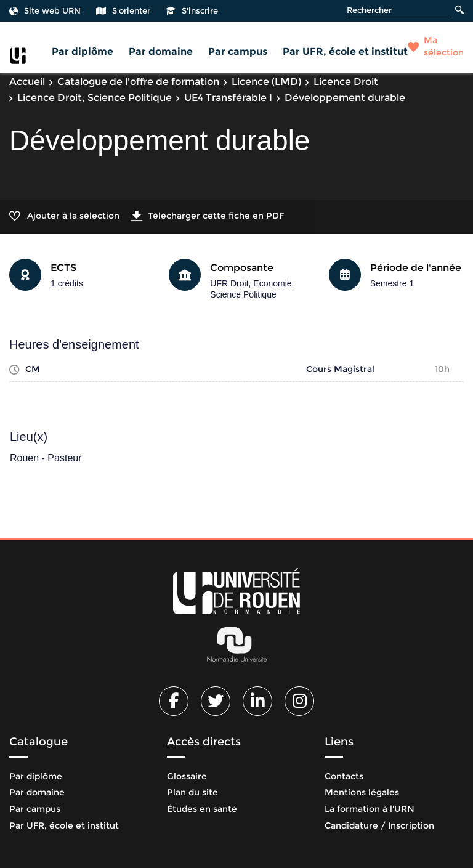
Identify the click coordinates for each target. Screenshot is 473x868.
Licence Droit (346, 82)
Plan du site (192, 792)
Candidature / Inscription (379, 825)
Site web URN (45, 10)
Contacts (344, 776)
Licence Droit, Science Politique (95, 98)
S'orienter (123, 10)
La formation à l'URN (370, 809)
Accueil (27, 82)
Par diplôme (83, 51)
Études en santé (202, 809)
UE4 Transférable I (228, 98)
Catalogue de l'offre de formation (138, 82)
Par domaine (161, 51)
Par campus (238, 51)
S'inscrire (192, 10)
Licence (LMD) (266, 82)
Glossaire (187, 776)
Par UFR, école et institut (345, 51)
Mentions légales (362, 792)
